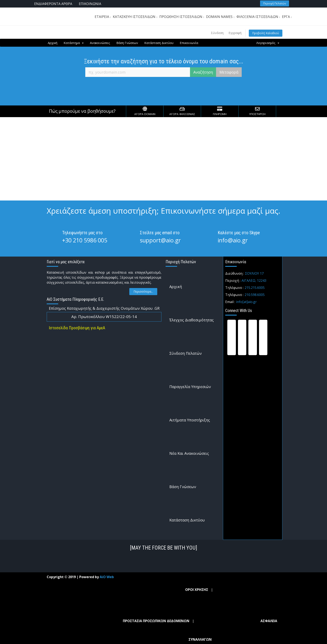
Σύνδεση (217, 33)
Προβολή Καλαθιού (266, 33)
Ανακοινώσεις (100, 43)
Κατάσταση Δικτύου (159, 43)
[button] (275, 3)
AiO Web (107, 577)
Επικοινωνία (189, 43)
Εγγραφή (235, 33)
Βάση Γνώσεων (127, 43)
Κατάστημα (74, 43)
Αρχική (53, 43)
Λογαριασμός (268, 43)
